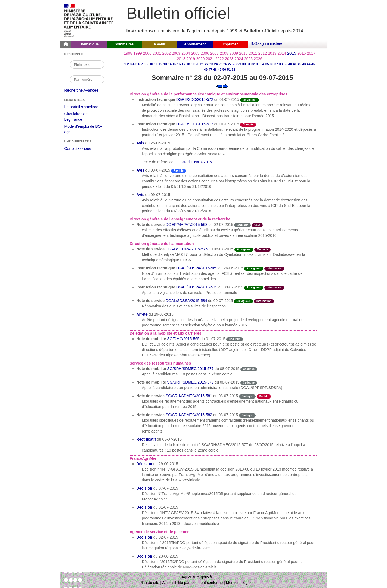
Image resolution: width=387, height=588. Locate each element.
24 (216, 64)
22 (207, 64)
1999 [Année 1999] (138, 53)
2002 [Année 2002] (167, 53)
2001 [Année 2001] (157, 53)
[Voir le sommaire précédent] (219, 86)
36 (272, 64)
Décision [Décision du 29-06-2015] (144, 464)
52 (233, 70)
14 (170, 64)
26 (225, 64)
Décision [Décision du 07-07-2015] (144, 488)
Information (274, 268)
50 (224, 70)
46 (206, 70)
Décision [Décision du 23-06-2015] (144, 556)
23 (211, 64)
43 (304, 64)
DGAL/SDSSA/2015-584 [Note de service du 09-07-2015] (186, 301)
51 (229, 70)
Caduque (242, 225)
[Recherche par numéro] (87, 79)
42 (299, 64)
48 (215, 70)
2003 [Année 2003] (176, 53)
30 (244, 64)
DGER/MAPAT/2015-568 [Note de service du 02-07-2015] (187, 225)
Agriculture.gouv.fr (197, 577)
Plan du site (149, 583)
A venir (160, 44)
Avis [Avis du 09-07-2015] (140, 170)
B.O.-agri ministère (267, 43)
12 (160, 64)
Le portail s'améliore (86, 107)
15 (174, 64)
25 (220, 64)
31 (248, 64)
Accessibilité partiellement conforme (192, 583)
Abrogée (248, 124)
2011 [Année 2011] (253, 53)
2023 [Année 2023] (229, 59)
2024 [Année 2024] (239, 59)
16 (179, 64)
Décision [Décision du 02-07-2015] (144, 537)
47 (210, 70)
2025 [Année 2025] (248, 59)
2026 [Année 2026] (258, 59)
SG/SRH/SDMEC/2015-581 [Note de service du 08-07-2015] (189, 396)
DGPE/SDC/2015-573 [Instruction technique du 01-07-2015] (195, 124)
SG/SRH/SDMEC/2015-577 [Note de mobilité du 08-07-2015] (190, 369)
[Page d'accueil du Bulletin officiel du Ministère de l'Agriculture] (66, 44)
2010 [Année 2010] (243, 53)
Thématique (89, 44)
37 (276, 64)
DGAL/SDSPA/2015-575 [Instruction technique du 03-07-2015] (197, 287)
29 (239, 64)
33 (258, 64)
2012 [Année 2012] (263, 53)
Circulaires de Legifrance (80, 117)
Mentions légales (240, 583)
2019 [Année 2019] (191, 59)
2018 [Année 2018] (181, 59)
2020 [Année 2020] (200, 59)
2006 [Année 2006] (205, 53)
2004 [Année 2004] (186, 53)
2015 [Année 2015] (292, 53)
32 (253, 64)
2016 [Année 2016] (301, 53)
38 (281, 64)
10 (151, 64)
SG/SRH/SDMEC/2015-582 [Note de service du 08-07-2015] (189, 415)
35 (267, 64)
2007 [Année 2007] (214, 53)
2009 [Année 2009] (234, 53)
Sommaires (124, 44)
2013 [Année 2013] (272, 53)
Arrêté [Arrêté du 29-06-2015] (142, 314)
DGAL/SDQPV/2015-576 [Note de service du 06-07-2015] (187, 249)
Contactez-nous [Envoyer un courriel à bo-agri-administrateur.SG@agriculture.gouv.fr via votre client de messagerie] (78, 148)
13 (165, 64)
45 (313, 64)
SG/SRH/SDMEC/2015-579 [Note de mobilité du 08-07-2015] (190, 382)
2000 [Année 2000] (147, 53)
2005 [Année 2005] (195, 53)
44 (309, 64)
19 (193, 64)
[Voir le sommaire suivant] (226, 86)
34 (262, 64)
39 (285, 64)
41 (295, 64)
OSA (257, 225)
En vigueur (250, 100)
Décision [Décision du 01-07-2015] (144, 507)
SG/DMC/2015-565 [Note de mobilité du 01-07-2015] (183, 339)
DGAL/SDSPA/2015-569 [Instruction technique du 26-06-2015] (197, 268)
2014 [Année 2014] (282, 53)
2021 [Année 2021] (210, 59)
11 (156, 64)
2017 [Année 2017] (311, 53)
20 (197, 64)
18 (188, 64)
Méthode (262, 249)
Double (264, 396)
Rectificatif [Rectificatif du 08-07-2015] (146, 439)
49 (220, 70)
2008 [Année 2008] (224, 53)
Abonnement (195, 44)
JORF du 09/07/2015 (194, 162)
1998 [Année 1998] (128, 53)
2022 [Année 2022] (220, 59)
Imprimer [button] (230, 44)
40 (290, 64)
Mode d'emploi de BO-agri (83, 130)
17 (183, 64)
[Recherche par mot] (87, 64)
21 (202, 64)
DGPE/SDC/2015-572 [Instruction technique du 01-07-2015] (195, 99)
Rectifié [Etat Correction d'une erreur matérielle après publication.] (178, 171)
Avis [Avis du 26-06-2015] (140, 143)
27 (230, 64)
